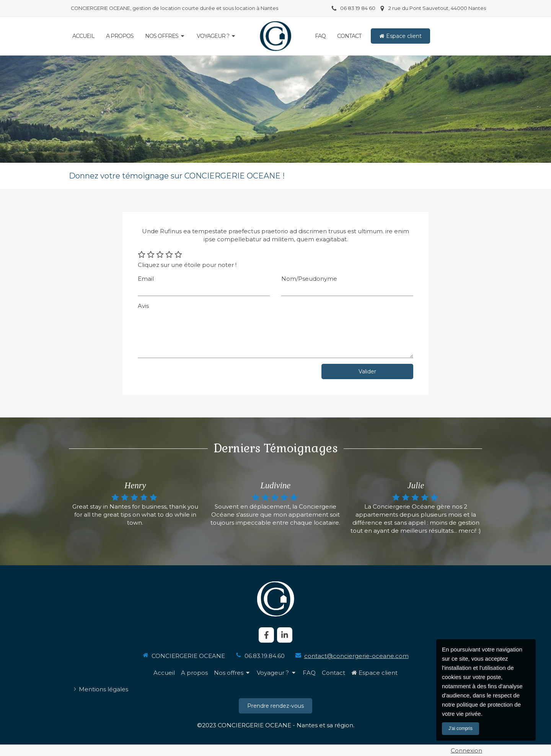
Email (146, 279)
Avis (143, 306)
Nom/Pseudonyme (309, 279)
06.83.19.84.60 (265, 656)
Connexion (466, 750)
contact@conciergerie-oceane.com (356, 656)
